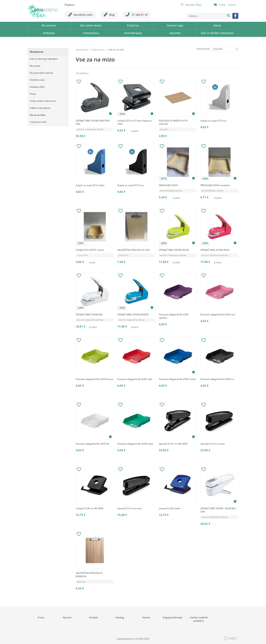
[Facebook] (235, 16)
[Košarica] (225, 5)
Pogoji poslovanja (172, 617)
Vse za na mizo (37, 115)
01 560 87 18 (137, 14)
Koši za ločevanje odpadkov (44, 59)
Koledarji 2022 (37, 87)
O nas (41, 617)
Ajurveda (175, 33)
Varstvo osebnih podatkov (199, 619)
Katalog (120, 617)
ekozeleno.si (82, 50)
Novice (146, 617)
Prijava (70, 5)
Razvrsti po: (203, 49)
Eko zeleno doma (91, 25)
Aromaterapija (133, 33)
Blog (109, 14)
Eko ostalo (35, 66)
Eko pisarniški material (41, 73)
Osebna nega (175, 25)
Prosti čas (133, 25)
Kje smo (67, 617)
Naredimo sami (80, 14)
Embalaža (49, 33)
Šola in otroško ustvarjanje (217, 33)
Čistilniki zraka (37, 80)
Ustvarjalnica (91, 33)
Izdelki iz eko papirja (40, 108)
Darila (217, 25)
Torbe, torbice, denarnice (43, 101)
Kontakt (93, 617)
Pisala (33, 94)
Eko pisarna (49, 25)
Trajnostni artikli (38, 122)
